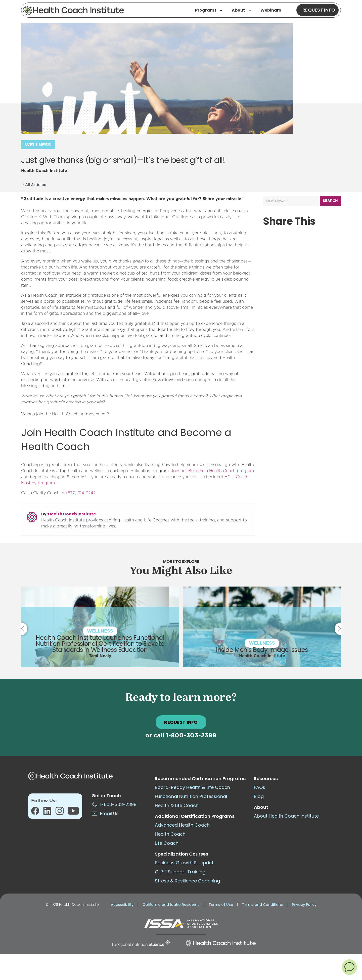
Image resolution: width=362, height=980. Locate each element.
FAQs (260, 787)
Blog (259, 796)
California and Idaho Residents (171, 905)
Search (330, 201)
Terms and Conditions (262, 905)
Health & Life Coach (177, 805)
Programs (209, 10)
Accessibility (122, 905)
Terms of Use (221, 905)
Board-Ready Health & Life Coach (192, 787)
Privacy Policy (304, 905)
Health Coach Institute (72, 514)
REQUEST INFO (181, 722)
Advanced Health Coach (182, 825)
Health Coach (170, 834)
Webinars (271, 10)
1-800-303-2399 (191, 736)
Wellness (38, 145)
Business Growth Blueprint (184, 863)
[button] (349, 967)
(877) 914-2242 (81, 493)
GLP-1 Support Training (180, 872)
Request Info (319, 10)
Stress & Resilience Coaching (187, 881)
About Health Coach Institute (286, 816)
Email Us (105, 813)
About (241, 10)
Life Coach (167, 843)
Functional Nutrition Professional (191, 796)
